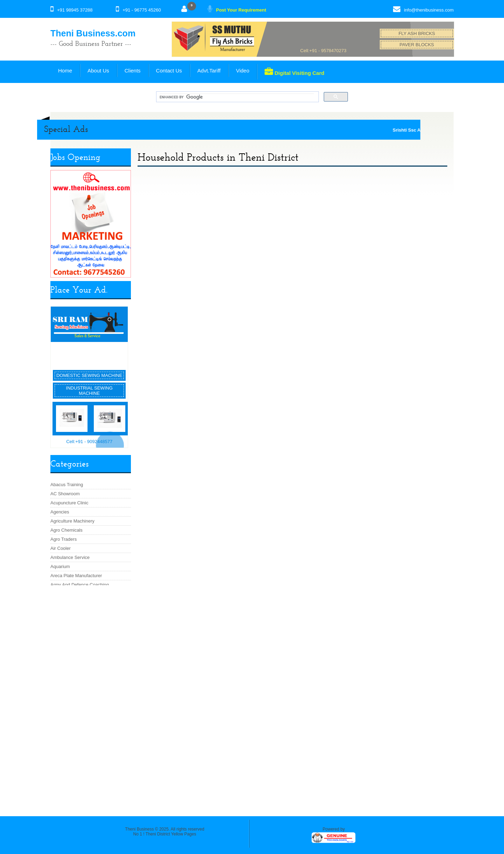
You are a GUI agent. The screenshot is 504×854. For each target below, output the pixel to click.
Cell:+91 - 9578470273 (323, 51)
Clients (133, 71)
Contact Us (169, 71)
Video (243, 71)
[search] (237, 97)
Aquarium (60, 566)
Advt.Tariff (209, 71)
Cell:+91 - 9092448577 (89, 442)
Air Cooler (61, 548)
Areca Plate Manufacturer (76, 576)
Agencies (60, 512)
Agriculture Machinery (72, 521)
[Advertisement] (91, 697)
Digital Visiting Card (294, 72)
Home (65, 71)
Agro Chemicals (66, 530)
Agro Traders (64, 539)
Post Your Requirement (241, 10)
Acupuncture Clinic (69, 503)
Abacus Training (67, 485)
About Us (98, 71)
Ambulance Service (70, 557)
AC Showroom (65, 494)
